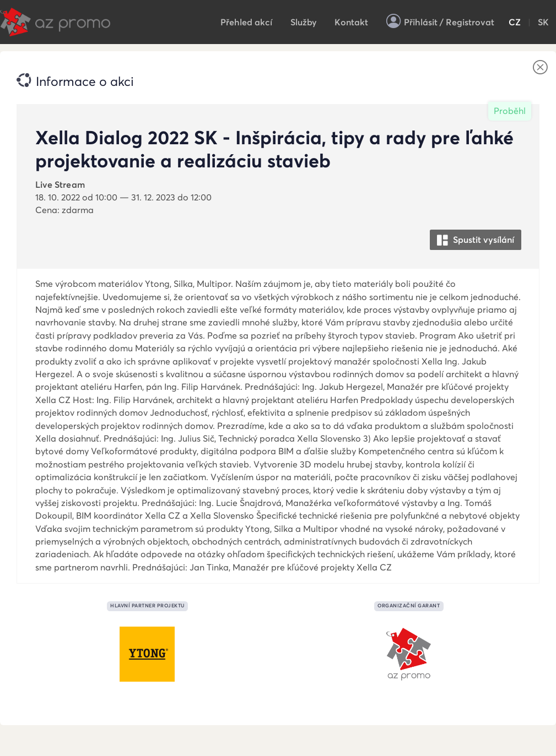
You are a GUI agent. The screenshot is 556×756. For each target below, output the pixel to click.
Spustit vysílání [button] (476, 240)
